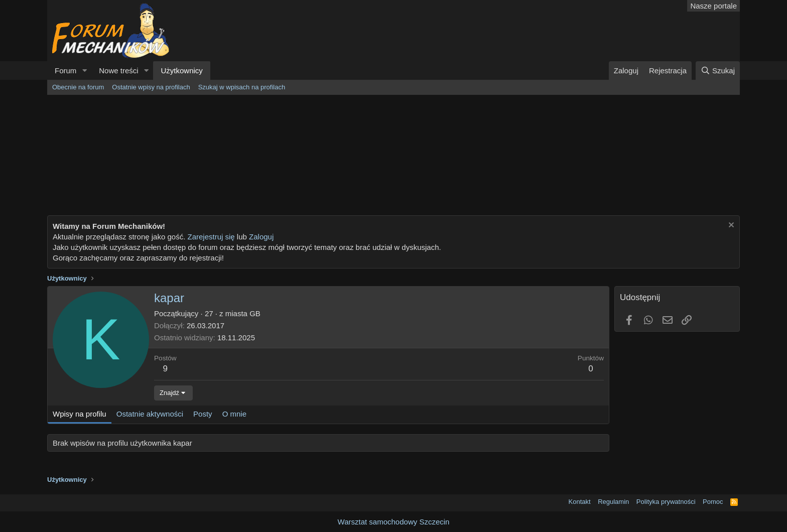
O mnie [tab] (234, 414)
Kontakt (580, 502)
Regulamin (613, 502)
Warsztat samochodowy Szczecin (394, 522)
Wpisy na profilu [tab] (80, 414)
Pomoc (713, 502)
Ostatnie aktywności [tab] (150, 414)
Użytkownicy (181, 71)
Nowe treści (118, 71)
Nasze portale (713, 6)
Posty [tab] (203, 414)
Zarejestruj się (210, 237)
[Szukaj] (718, 71)
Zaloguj (261, 237)
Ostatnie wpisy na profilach (151, 87)
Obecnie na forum (78, 87)
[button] (84, 71)
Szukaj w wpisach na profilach (242, 87)
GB (255, 313)
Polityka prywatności (666, 502)
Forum (65, 71)
